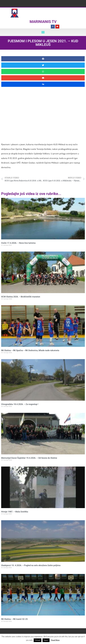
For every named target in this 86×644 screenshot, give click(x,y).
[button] (43, 32)
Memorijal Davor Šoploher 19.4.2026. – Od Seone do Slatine (29, 458)
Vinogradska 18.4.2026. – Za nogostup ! (20, 404)
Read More (55, 640)
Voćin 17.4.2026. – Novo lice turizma (18, 243)
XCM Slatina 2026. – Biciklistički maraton (21, 297)
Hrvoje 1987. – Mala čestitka (15, 512)
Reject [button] (46, 640)
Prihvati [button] (38, 640)
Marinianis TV (43, 22)
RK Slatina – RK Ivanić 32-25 (14, 619)
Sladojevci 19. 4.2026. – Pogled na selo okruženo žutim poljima (31, 565)
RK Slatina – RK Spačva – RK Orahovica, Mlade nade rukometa (30, 350)
